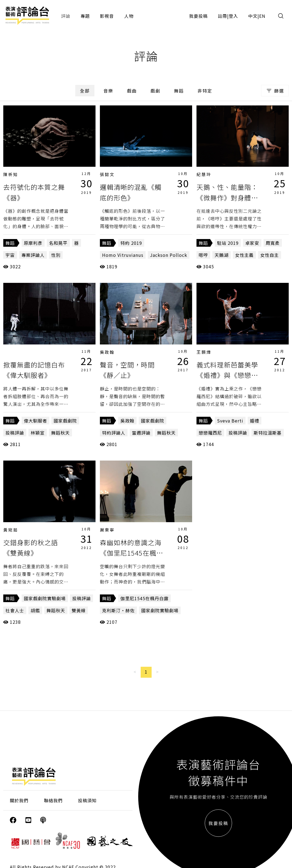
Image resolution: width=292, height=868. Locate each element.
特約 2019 (131, 243)
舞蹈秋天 (60, 433)
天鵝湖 (222, 255)
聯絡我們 (53, 800)
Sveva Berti (230, 421)
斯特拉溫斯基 (268, 433)
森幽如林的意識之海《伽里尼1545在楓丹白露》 (131, 553)
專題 (85, 16)
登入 (233, 16)
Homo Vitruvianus (123, 255)
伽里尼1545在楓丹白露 (144, 598)
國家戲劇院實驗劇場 (45, 598)
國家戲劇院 (65, 421)
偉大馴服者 (35, 421)
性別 (56, 255)
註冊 (222, 16)
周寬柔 (273, 243)
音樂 (108, 91)
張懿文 (107, 174)
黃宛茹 (11, 530)
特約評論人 (114, 433)
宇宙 (10, 255)
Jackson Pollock (169, 255)
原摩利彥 (33, 243)
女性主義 (244, 255)
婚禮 (255, 421)
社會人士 (15, 610)
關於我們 (19, 800)
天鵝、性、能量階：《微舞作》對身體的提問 (227, 197)
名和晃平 (58, 243)
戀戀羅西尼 (210, 433)
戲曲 (132, 91)
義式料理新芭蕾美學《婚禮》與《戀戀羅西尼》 (227, 375)
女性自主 (270, 255)
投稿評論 (15, 433)
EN (262, 16)
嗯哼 (203, 255)
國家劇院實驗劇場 (160, 610)
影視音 (107, 16)
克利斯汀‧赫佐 (118, 610)
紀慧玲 (204, 174)
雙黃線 (79, 610)
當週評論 (141, 433)
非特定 (205, 91)
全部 (85, 91)
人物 (129, 16)
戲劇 (155, 91)
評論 (66, 16)
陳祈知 (11, 174)
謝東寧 (107, 530)
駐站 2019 (228, 243)
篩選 (275, 91)
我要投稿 (198, 16)
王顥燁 (204, 352)
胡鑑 (35, 610)
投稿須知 (87, 800)
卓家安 (252, 243)
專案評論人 (33, 255)
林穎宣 (38, 433)
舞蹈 (179, 91)
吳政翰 (107, 352)
